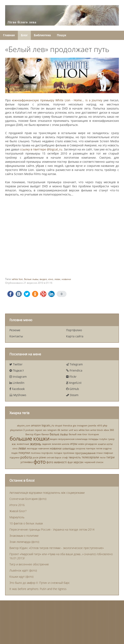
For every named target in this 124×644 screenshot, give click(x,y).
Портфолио (74, 330)
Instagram (18, 377)
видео (43, 279)
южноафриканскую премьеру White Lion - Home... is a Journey (57, 100)
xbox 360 (109, 430)
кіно (51, 279)
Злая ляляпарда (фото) (24, 542)
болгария (94, 434)
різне (42, 457)
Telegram (74, 364)
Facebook (17, 389)
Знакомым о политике (24, 536)
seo (45, 430)
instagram (82, 425)
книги (102, 444)
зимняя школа (61, 444)
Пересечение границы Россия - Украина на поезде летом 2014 (52, 529)
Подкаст (17, 370)
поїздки (58, 453)
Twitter (16, 364)
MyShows (18, 395)
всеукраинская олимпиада (73, 439)
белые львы (31, 279)
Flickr (71, 377)
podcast (30, 430)
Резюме (15, 330)
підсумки (15, 457)
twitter (64, 430)
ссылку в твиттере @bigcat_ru (41, 149)
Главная (9, 35)
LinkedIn (17, 383)
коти (110, 444)
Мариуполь (17, 517)
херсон (78, 462)
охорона (80, 448)
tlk (59, 430)
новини (66, 279)
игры (74, 444)
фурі (70, 462)
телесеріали (90, 457)
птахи (99, 453)
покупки (24, 453)
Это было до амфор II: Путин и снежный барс (40, 583)
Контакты (16, 336)
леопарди (32, 448)
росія (36, 457)
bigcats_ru (48, 425)
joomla (92, 425)
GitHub (73, 389)
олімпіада (69, 449)
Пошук (61, 35)
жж (14, 444)
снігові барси (54, 457)
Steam (72, 395)
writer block (97, 430)
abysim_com (24, 425)
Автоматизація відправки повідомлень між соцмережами (47, 493)
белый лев (75, 434)
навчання (44, 448)
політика (36, 453)
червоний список (94, 462)
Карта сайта (75, 336)
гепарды (93, 439)
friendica (67, 425)
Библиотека (42, 35)
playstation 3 (17, 430)
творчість (75, 457)
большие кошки (29, 438)
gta (75, 425)
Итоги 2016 (17, 505)
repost (38, 430)
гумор (111, 439)
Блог (24, 35)
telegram (52, 430)
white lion (17, 279)
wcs (76, 430)
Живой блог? (18, 511)
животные (23, 444)
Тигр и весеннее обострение (29, 564)
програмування (85, 453)
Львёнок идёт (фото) (23, 570)
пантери (91, 448)
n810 (99, 425)
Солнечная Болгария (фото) (28, 499)
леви (57, 279)
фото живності (57, 462)
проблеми (69, 453)
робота (26, 457)
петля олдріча (104, 448)
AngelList (74, 383)
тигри (110, 457)
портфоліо (47, 453)
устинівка (27, 462)
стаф (65, 457)
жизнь (36, 444)
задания (46, 444)
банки (45, 434)
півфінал (108, 453)
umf (71, 430)
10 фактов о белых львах (26, 523)
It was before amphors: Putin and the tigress (38, 589)
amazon (36, 425)
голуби (103, 439)
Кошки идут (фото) (21, 577)
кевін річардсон (88, 444)
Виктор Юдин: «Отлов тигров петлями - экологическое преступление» (57, 548)
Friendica (74, 370)
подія (14, 453)
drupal (59, 425)
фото (40, 462)
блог (85, 434)
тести (103, 457)
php (105, 425)
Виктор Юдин (33, 434)
